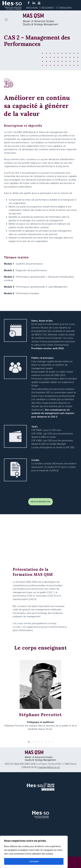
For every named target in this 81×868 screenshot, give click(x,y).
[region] (34, 852)
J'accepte (34, 861)
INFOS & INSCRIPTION (40, 502)
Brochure (32, 8)
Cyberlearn (65, 8)
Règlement (48, 8)
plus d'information (23, 630)
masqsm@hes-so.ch (49, 767)
